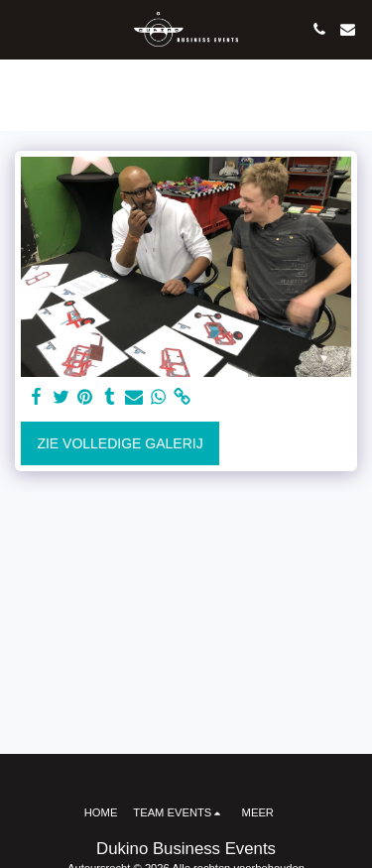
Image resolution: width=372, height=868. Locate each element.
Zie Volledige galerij (120, 443)
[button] (22, 29)
